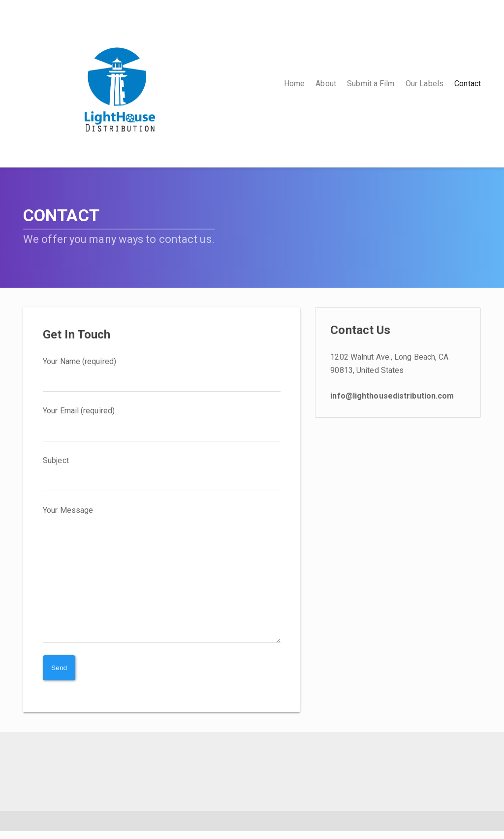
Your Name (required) (162, 374)
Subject (162, 473)
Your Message (162, 578)
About (326, 84)
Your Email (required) (162, 424)
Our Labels (425, 84)
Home (294, 84)
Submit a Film (371, 84)
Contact (468, 84)
